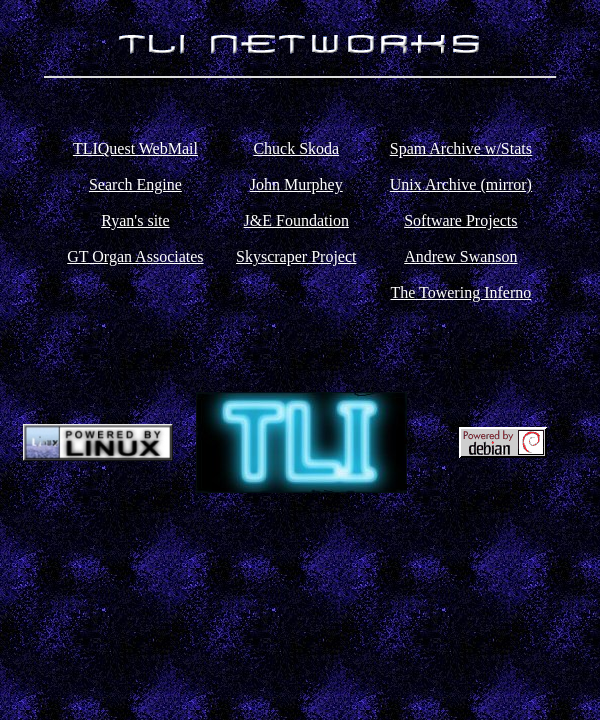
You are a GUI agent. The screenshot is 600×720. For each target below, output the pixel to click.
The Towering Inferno (460, 292)
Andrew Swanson (460, 256)
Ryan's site (135, 220)
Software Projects (460, 220)
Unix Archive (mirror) (461, 184)
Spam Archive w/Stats (461, 148)
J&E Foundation (296, 220)
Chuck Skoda (296, 148)
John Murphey (296, 184)
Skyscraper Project (296, 256)
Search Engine (135, 184)
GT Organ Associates (135, 256)
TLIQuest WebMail (135, 148)
